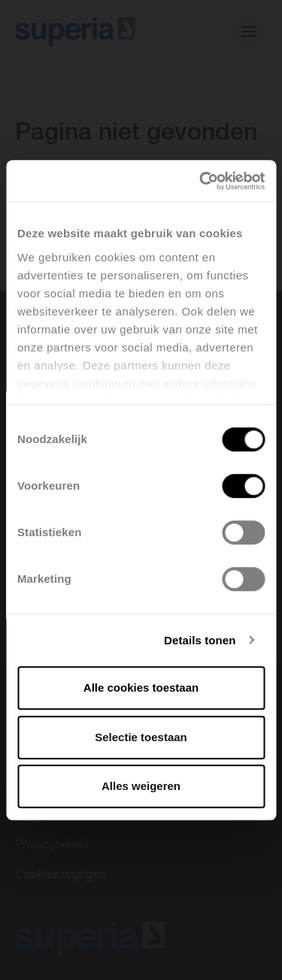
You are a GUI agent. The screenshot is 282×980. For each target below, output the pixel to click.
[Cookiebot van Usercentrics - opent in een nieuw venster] (201, 181)
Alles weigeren (141, 786)
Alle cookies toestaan (141, 688)
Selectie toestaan (141, 737)
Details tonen (200, 640)
